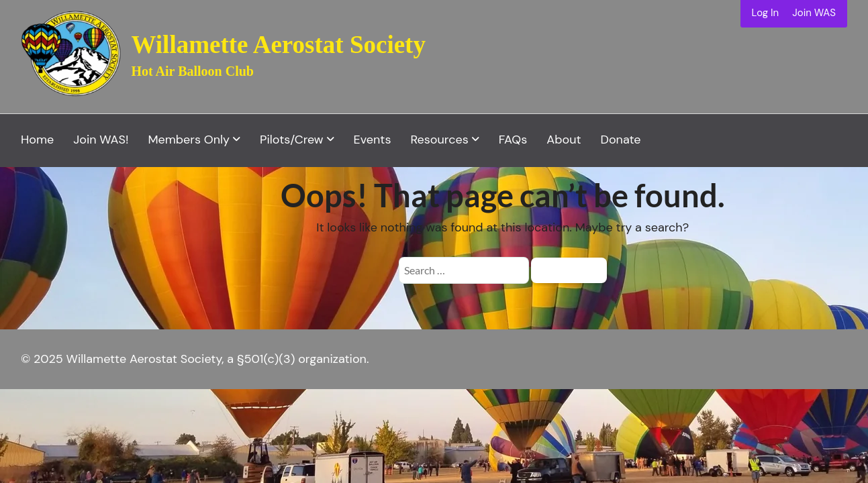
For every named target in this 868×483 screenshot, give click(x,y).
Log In (766, 13)
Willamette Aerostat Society (279, 45)
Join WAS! (101, 140)
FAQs (513, 140)
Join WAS (814, 13)
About (564, 140)
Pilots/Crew (292, 140)
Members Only (189, 140)
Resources (439, 140)
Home (37, 140)
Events (373, 140)
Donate (621, 140)
